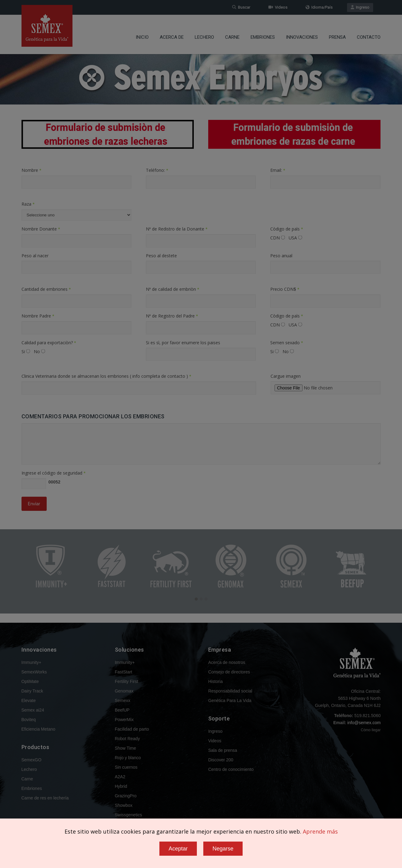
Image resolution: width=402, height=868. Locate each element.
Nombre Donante (41, 229)
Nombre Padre (38, 316)
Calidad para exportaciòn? (49, 343)
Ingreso (360, 7)
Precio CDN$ (285, 289)
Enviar (34, 504)
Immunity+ (31, 662)
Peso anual (281, 256)
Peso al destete (161, 256)
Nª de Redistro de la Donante (177, 229)
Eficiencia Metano (39, 729)
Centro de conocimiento (231, 769)
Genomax (124, 691)
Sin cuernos (126, 767)
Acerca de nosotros (227, 662)
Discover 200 (221, 760)
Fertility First (127, 681)
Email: (278, 170)
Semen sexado (287, 343)
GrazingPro (126, 796)
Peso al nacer (35, 256)
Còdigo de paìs (287, 229)
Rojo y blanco (128, 758)
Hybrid (121, 786)
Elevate (29, 700)
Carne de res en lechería (45, 798)
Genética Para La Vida (230, 700)
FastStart (124, 672)
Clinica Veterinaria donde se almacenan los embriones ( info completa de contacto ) (106, 376)
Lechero (204, 32)
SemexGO (31, 760)
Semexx (123, 700)
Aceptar (178, 849)
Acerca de (172, 32)
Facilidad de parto (132, 729)
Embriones (263, 32)
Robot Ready (127, 739)
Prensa (337, 32)
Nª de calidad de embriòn (173, 289)
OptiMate (30, 681)
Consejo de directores (229, 672)
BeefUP (122, 710)
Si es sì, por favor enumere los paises (183, 343)
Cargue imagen (286, 376)
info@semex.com (364, 723)
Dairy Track (32, 691)
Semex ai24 (33, 710)
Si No (33, 351)
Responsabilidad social (230, 691)
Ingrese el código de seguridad (54, 473)
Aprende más (320, 831)
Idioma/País (319, 7)
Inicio (142, 32)
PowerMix (124, 720)
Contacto (369, 32)
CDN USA (286, 238)
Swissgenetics (129, 815)
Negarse (223, 849)
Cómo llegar (371, 730)
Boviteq (29, 720)
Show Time (125, 748)
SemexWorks (34, 672)
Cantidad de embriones (46, 289)
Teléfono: (157, 170)
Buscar (241, 7)
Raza (28, 204)
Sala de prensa (223, 750)
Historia (215, 681)
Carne (232, 32)
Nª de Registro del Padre (172, 316)
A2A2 (120, 777)
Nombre (31, 170)
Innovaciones (302, 32)
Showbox (124, 805)
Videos (278, 7)
